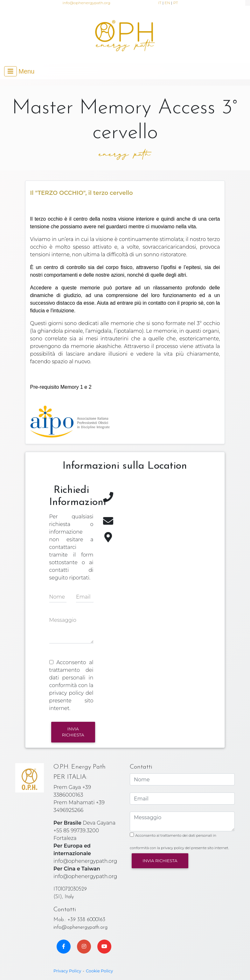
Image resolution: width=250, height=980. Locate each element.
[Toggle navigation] (19, 71)
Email (83, 597)
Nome (57, 597)
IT (160, 3)
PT (176, 3)
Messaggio (63, 620)
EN (167, 3)
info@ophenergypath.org (87, 3)
